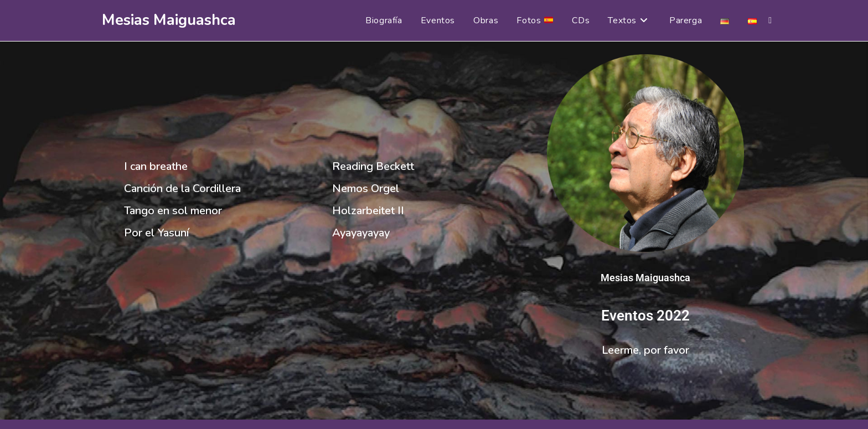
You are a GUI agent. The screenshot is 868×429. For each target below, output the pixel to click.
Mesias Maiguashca (169, 20)
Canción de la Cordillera (182, 188)
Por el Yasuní (156, 233)
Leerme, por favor (645, 350)
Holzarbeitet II (368, 211)
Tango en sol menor (173, 211)
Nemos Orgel (366, 188)
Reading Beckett (373, 166)
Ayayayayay (361, 233)
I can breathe (156, 166)
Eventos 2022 (645, 316)
